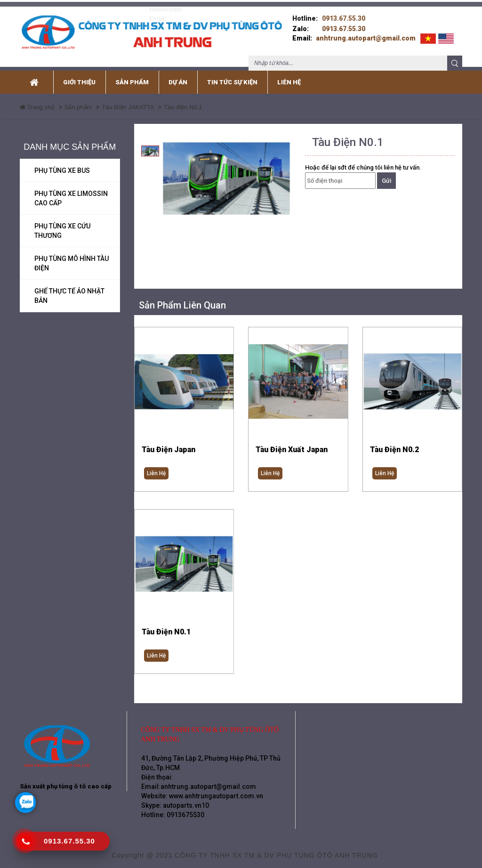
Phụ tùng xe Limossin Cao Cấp (71, 192)
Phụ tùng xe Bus (62, 164)
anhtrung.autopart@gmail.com (366, 32)
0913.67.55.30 (344, 12)
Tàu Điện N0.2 (394, 443)
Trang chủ (37, 101)
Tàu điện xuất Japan (292, 443)
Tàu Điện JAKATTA (128, 101)
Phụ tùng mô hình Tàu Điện (72, 257)
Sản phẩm (78, 101)
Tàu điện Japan (169, 443)
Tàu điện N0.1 (166, 627)
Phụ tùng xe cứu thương (62, 224)
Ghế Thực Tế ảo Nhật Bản (69, 289)
